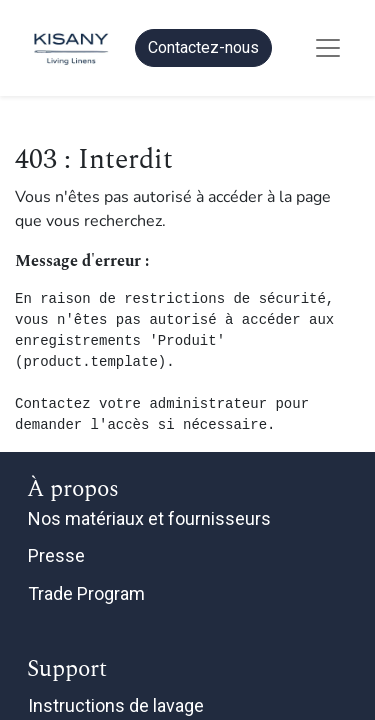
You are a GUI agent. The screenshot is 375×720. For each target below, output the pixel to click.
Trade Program (86, 593)
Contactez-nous (203, 47)
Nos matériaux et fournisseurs (149, 518)
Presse (56, 555)
